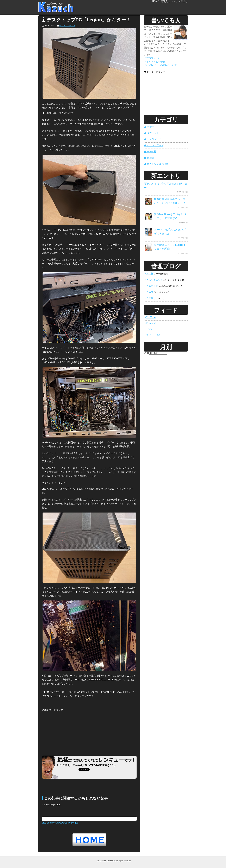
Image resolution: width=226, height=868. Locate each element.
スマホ (149, 127)
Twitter (149, 329)
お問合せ (183, 1)
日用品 (149, 158)
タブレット (151, 133)
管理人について (169, 1)
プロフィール (152, 58)
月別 (146, 353)
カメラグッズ (153, 139)
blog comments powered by (60, 823)
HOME (156, 1)
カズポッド (151, 286)
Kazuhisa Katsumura (107, 861)
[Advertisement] (64, 730)
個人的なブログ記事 (67, 26)
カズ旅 (149, 274)
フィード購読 (152, 335)
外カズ (149, 292)
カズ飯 (149, 298)
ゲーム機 (150, 152)
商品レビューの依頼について (160, 65)
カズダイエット (153, 280)
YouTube (150, 317)
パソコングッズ (154, 145)
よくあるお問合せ (155, 62)
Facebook (150, 323)
